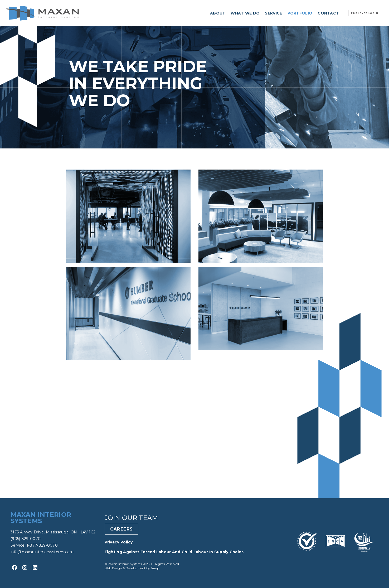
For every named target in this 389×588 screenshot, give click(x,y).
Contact (328, 13)
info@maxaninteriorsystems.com (42, 552)
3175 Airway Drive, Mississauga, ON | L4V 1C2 (53, 532)
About (218, 13)
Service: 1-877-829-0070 (34, 545)
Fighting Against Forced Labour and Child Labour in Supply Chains (174, 552)
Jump (155, 568)
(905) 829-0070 (26, 539)
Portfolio (300, 13)
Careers (122, 529)
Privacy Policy (119, 542)
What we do (245, 13)
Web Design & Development (126, 568)
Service (273, 13)
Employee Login (365, 13)
